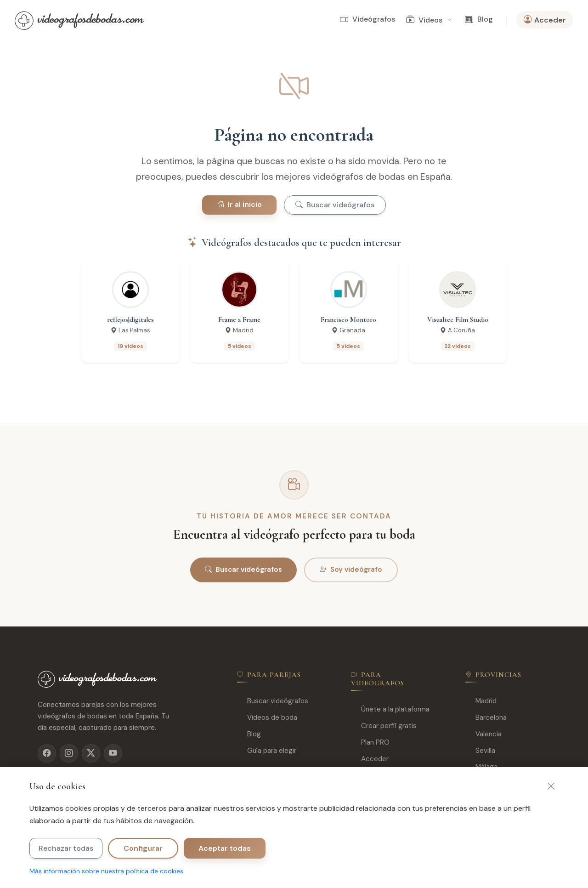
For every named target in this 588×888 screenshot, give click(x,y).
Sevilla (480, 751)
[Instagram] (69, 753)
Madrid (481, 701)
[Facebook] (47, 753)
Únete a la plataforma (390, 709)
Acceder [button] (545, 20)
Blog (479, 20)
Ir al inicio (239, 204)
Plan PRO (370, 743)
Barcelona (486, 718)
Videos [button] (429, 20)
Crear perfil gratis (384, 726)
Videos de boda (267, 718)
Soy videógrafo (351, 570)
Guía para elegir (267, 751)
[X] (91, 753)
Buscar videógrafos (335, 205)
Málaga (481, 767)
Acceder (370, 759)
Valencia (483, 734)
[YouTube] (113, 753)
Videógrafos (367, 20)
